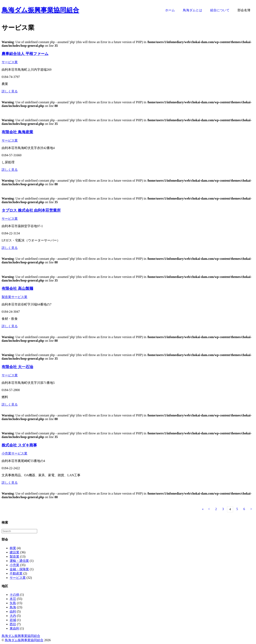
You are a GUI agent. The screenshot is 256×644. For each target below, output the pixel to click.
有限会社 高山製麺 (17, 288)
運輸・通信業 (19, 561)
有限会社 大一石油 (17, 367)
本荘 (13, 599)
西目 (13, 624)
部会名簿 (244, 10)
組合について (220, 10)
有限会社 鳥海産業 (17, 132)
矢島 (13, 603)
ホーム (170, 10)
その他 (14, 595)
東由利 (14, 628)
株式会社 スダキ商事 (19, 445)
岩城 (13, 620)
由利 (13, 611)
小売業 (6, 453)
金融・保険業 (19, 569)
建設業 (14, 552)
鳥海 (13, 607)
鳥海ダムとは (193, 10)
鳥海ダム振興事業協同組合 (40, 10)
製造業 (6, 297)
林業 (13, 548)
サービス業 (10, 62)
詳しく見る (10, 91)
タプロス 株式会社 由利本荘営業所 (31, 210)
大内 (13, 616)
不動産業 (16, 573)
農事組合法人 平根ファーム (25, 54)
